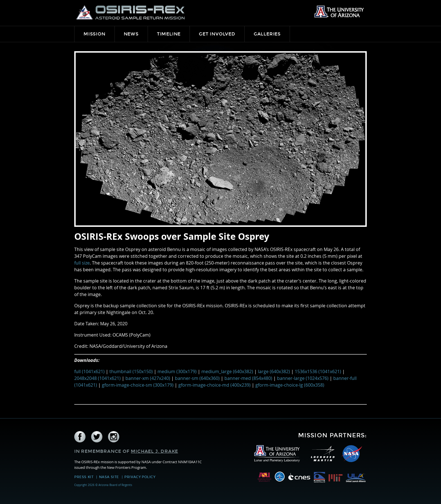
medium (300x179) (177, 371)
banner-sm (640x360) (197, 378)
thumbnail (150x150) (131, 371)
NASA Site (109, 477)
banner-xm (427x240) (148, 378)
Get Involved (217, 34)
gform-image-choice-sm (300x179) (138, 385)
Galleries (267, 34)
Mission (94, 34)
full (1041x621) (89, 371)
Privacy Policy (140, 477)
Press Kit (84, 477)
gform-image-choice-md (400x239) (214, 385)
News (131, 34)
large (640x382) (274, 371)
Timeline (169, 34)
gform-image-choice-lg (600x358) (290, 385)
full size (82, 263)
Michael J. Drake (154, 451)
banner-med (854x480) (248, 378)
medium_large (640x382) (227, 371)
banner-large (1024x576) (303, 378)
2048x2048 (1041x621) (97, 378)
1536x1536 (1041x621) (318, 371)
